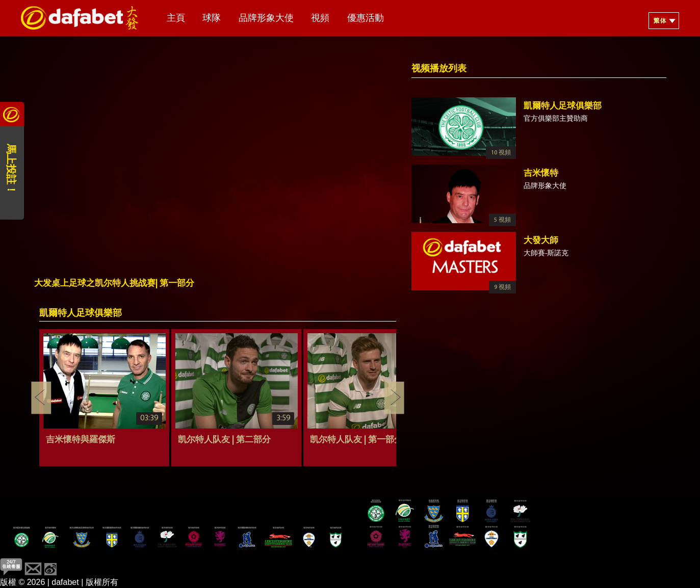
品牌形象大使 (266, 19)
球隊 (212, 19)
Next (394, 398)
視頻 (320, 19)
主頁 (176, 19)
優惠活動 (366, 19)
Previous (41, 398)
